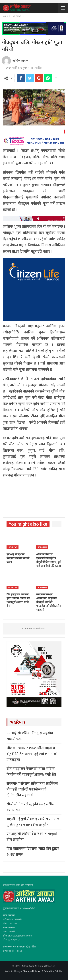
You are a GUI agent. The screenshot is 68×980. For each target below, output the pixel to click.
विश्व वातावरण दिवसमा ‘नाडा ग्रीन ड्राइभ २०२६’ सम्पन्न (33, 852)
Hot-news (13, 547)
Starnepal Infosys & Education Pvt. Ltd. (43, 971)
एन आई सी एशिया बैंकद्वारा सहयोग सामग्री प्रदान (30, 736)
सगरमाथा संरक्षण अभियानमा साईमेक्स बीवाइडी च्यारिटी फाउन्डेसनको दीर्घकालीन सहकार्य (32, 789)
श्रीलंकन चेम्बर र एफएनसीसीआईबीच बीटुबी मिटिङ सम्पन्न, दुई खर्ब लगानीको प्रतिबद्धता (32, 754)
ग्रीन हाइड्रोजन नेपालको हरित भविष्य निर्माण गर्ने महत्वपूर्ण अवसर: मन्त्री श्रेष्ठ (31, 772)
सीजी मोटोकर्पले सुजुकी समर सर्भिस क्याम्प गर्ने (30, 807)
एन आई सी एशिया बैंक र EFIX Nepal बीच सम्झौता (32, 837)
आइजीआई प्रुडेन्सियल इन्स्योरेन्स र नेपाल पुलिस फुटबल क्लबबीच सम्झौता (33, 822)
